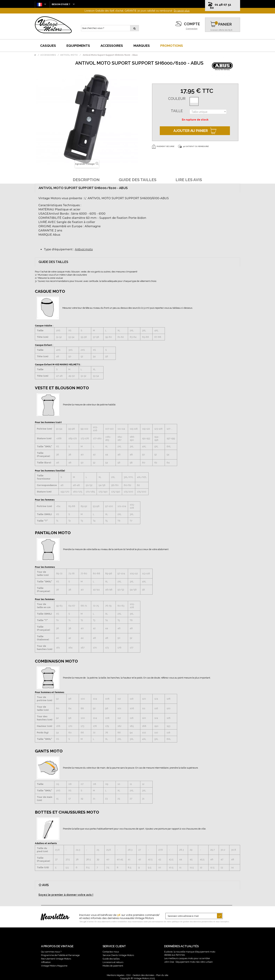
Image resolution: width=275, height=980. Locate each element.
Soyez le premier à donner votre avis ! (66, 895)
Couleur (177, 99)
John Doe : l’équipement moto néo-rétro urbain (188, 962)
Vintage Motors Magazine (54, 966)
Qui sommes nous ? (51, 952)
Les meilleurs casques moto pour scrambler (187, 958)
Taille (177, 111)
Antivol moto (84, 249)
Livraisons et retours (113, 962)
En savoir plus (182, 11)
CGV (129, 975)
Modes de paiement (113, 966)
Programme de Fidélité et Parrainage (60, 955)
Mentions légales (116, 975)
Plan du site (162, 975)
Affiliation (46, 962)
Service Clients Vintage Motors (118, 955)
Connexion (192, 29)
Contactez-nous (111, 952)
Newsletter (55, 917)
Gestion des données (143, 975)
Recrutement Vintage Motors (56, 959)
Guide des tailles (111, 959)
